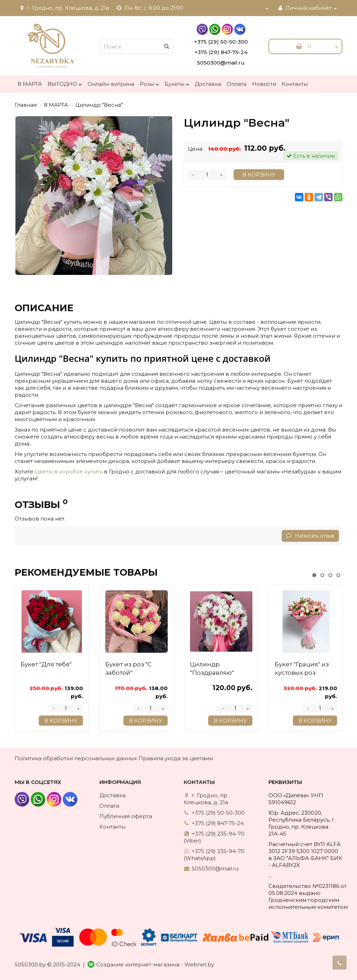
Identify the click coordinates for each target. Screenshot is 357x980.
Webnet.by (199, 964)
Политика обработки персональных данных (76, 758)
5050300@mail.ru (221, 63)
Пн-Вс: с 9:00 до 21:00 (150, 8)
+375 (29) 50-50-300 (221, 42)
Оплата (237, 84)
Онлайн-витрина (111, 84)
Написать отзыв (310, 536)
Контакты (295, 84)
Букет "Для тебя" (46, 664)
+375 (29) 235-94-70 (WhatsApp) (214, 855)
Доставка (208, 84)
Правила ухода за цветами (176, 758)
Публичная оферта (126, 816)
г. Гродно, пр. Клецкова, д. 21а (64, 8)
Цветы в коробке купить (69, 472)
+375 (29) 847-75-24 (221, 52)
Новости (264, 84)
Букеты (177, 82)
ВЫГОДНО (65, 82)
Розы (149, 82)
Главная (26, 105)
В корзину (259, 175)
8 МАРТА (30, 84)
